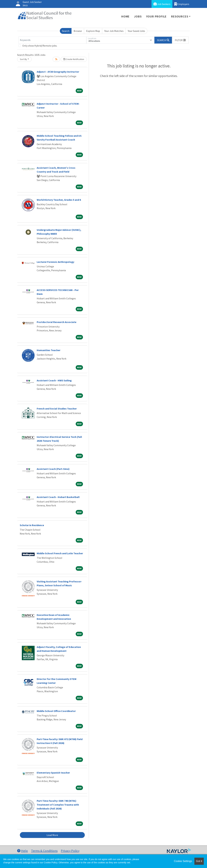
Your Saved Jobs (136, 31)
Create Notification (74, 59)
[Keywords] (52, 40)
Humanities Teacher (49, 350)
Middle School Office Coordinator (56, 711)
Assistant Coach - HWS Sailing (54, 380)
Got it (199, 861)
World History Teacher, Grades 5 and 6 (59, 200)
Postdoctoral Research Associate (57, 322)
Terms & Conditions (44, 851)
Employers (182, 4)
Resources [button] (180, 16)
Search (66, 31)
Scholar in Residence (32, 525)
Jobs (138, 16)
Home (125, 16)
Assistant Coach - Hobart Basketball (58, 497)
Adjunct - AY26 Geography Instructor (58, 72)
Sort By (23, 59)
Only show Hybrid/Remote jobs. (40, 46)
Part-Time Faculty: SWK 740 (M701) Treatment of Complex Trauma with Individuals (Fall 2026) (58, 805)
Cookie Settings (183, 861)
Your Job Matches (114, 31)
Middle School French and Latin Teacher (60, 553)
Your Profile (156, 16)
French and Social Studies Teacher (57, 409)
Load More (52, 835)
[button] (180, 40)
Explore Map (93, 31)
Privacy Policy (70, 851)
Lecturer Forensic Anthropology (55, 262)
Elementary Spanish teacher (53, 773)
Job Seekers (162, 4)
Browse (78, 31)
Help (22, 851)
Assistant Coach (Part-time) (53, 469)
